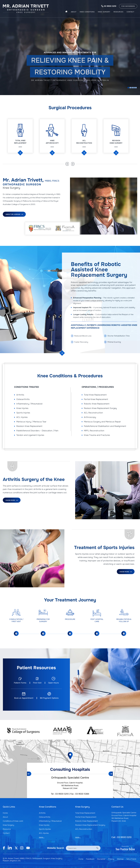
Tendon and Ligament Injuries (30, 435)
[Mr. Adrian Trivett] (26, 9)
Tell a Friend (131, 859)
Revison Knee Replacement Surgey (100, 408)
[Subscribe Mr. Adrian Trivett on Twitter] (16, 848)
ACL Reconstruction (84, 142)
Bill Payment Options (49, 698)
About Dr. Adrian (14, 214)
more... (42, 837)
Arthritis (20, 395)
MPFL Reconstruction (94, 431)
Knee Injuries (22, 408)
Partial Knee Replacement (96, 399)
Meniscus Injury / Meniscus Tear (31, 422)
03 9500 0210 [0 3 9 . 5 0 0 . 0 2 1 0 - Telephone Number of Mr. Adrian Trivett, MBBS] (110, 6)
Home (5, 813)
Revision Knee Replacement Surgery (90, 825)
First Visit (37, 683)
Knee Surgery (104, 12)
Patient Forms (20, 683)
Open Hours (53, 683)
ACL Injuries (22, 417)
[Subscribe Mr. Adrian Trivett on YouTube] (28, 848)
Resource (7, 829)
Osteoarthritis (23, 399)
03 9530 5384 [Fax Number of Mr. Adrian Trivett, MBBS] (82, 794)
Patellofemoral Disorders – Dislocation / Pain (37, 431)
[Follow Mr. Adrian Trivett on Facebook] (5, 848)
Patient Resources (36, 668)
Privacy (111, 859)
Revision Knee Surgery (116, 142)
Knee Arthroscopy (52, 142)
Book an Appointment (24, 698)
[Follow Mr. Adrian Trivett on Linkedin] (10, 848)
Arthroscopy (90, 417)
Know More (12, 500)
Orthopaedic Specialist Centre (70, 778)
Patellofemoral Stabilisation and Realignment (105, 426)
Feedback (90, 859)
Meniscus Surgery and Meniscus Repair (102, 422)
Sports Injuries (23, 413)
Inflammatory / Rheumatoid (29, 404)
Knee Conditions (87, 12)
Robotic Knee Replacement (97, 404)
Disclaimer (101, 859)
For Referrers (128, 6)
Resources (118, 12)
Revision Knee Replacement (29, 426)
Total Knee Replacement (20, 142)
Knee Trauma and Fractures (97, 435)
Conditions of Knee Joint (13, 821)
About (74, 12)
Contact (130, 12)
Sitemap (120, 859)
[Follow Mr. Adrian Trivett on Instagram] (22, 848)
